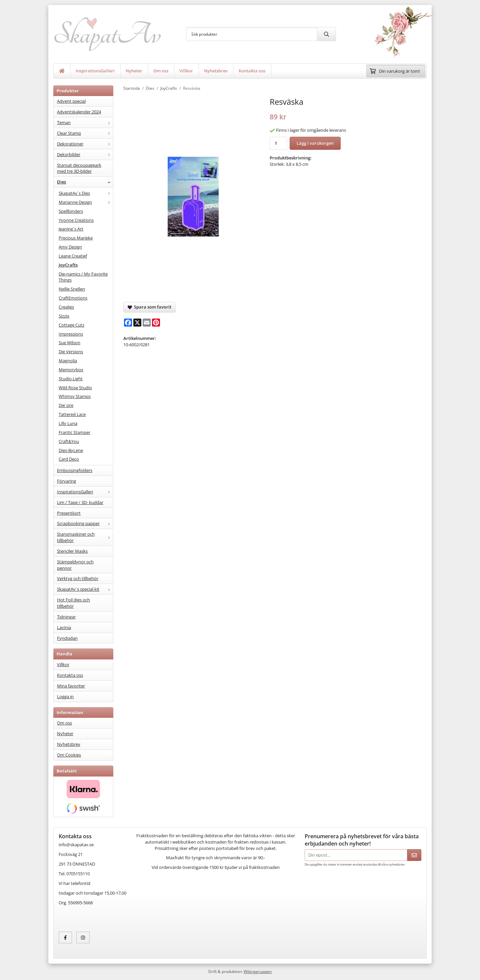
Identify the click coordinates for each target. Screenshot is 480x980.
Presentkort (69, 513)
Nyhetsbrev (216, 71)
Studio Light (71, 379)
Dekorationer (85, 144)
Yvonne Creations (76, 220)
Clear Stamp (85, 133)
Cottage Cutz (71, 325)
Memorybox (71, 370)
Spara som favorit (149, 307)
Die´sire (66, 405)
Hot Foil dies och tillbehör (73, 603)
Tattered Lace (72, 414)
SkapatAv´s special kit (85, 589)
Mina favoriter (71, 686)
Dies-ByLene (71, 450)
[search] (326, 34)
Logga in (65, 696)
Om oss (161, 71)
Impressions (71, 334)
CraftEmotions (73, 298)
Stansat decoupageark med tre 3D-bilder (79, 168)
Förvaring (66, 481)
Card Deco (69, 459)
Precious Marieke (76, 238)
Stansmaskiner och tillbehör (85, 537)
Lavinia (64, 627)
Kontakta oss (252, 71)
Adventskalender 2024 (79, 112)
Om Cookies (69, 755)
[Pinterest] (156, 323)
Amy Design (70, 247)
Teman (85, 122)
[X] (137, 323)
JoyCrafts (68, 265)
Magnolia (68, 361)
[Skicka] (414, 855)
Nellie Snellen (72, 289)
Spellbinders (71, 211)
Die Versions (71, 352)
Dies (85, 182)
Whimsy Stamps (75, 396)
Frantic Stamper (74, 432)
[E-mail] (147, 323)
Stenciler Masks (72, 551)
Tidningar (66, 617)
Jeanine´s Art (71, 229)
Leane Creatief (73, 256)
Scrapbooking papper (85, 523)
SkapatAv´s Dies (86, 193)
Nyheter (134, 71)
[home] (62, 71)
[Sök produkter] (252, 34)
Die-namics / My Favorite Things (83, 277)
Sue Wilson (69, 343)
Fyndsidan (67, 638)
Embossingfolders (75, 470)
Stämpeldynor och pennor (75, 565)
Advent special (71, 101)
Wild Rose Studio (75, 388)
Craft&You (69, 441)
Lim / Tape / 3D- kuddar (80, 502)
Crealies (66, 307)
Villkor (186, 71)
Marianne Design (86, 202)
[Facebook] (128, 323)
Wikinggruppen (258, 971)
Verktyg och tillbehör (78, 578)
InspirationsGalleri (95, 71)
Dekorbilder (85, 154)
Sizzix (64, 316)
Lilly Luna (68, 423)
